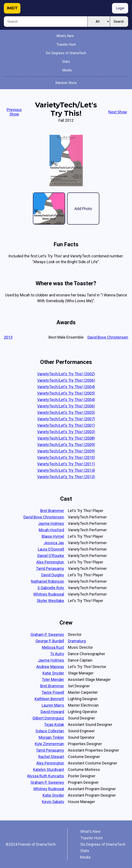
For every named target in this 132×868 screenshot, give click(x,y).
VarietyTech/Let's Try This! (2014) (66, 470)
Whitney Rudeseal (49, 594)
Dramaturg (77, 641)
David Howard (52, 712)
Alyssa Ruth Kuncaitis (46, 776)
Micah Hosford (51, 530)
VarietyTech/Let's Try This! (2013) (66, 477)
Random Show (66, 83)
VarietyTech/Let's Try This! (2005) (66, 393)
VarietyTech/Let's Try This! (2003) (66, 412)
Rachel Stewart (51, 757)
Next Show (118, 112)
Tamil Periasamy (50, 568)
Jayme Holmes (51, 523)
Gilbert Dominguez (48, 718)
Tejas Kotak (54, 725)
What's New (65, 36)
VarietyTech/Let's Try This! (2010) (66, 457)
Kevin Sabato (53, 802)
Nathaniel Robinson (48, 581)
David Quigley (53, 575)
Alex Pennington (50, 562)
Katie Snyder (53, 673)
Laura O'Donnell (51, 549)
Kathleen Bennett (49, 699)
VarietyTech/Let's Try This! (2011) (66, 464)
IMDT (12, 8)
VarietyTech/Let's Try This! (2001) (66, 425)
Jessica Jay (54, 543)
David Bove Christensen (108, 337)
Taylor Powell (53, 692)
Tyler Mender (53, 680)
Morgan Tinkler (51, 737)
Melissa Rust (53, 647)
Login (120, 8)
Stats (66, 62)
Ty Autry (57, 654)
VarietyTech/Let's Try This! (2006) (66, 380)
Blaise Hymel (53, 536)
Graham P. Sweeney (47, 634)
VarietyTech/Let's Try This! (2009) (66, 445)
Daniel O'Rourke (51, 556)
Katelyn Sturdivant (49, 770)
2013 (8, 337)
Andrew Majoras (50, 667)
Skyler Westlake (50, 601)
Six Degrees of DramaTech (66, 53)
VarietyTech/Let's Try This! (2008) (66, 438)
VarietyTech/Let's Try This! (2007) (66, 419)
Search (119, 22)
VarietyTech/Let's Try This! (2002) (66, 374)
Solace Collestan (50, 731)
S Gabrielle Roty (51, 588)
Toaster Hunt (66, 44)
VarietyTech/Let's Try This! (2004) (66, 387)
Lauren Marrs (53, 705)
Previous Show (14, 112)
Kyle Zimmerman (49, 744)
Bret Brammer (52, 511)
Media (67, 70)
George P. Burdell (50, 641)
